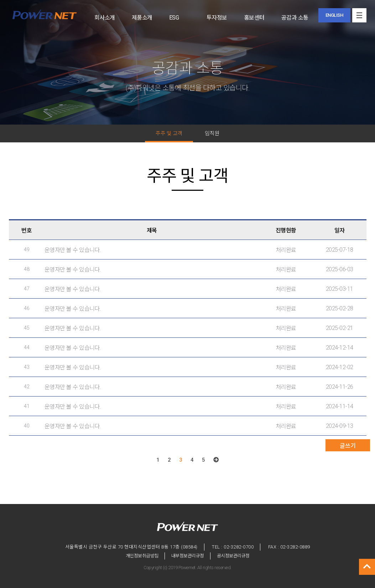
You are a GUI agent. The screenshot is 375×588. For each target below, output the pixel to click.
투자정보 (217, 18)
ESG (174, 18)
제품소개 (142, 18)
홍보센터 (254, 18)
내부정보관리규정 (188, 556)
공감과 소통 (295, 18)
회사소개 (105, 18)
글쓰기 (348, 446)
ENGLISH (334, 15)
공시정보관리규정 (233, 556)
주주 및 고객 (169, 133)
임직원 (212, 133)
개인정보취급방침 (142, 556)
